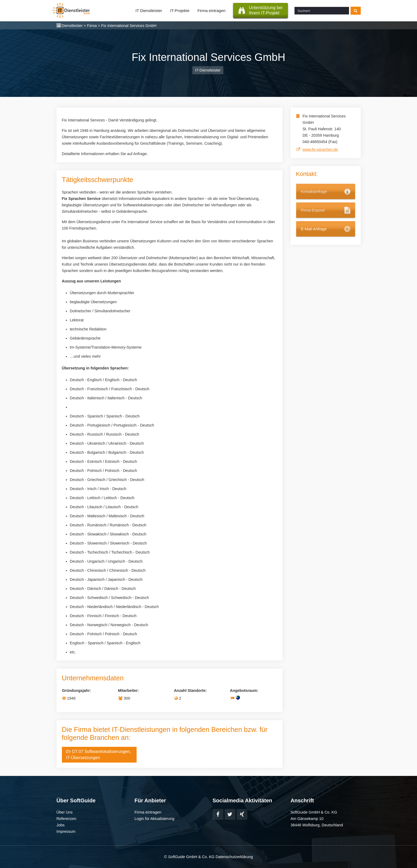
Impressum (66, 831)
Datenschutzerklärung (234, 857)
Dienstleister (72, 26)
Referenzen (66, 819)
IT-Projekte (180, 11)
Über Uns (65, 812)
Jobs (61, 825)
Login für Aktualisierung (154, 819)
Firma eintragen (211, 11)
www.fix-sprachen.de (320, 149)
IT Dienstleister (149, 11)
